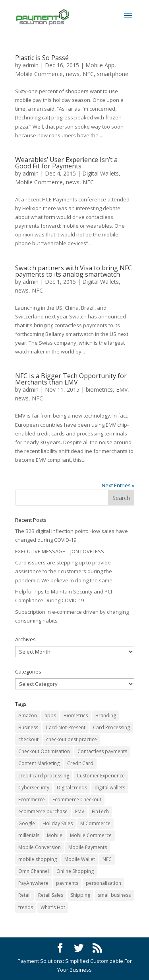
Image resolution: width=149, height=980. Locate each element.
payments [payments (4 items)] (67, 883)
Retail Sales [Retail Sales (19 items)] (51, 895)
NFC (88, 74)
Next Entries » (118, 485)
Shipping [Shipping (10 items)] (80, 895)
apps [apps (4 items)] (50, 715)
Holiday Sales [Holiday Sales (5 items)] (58, 823)
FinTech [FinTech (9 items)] (100, 811)
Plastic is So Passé (42, 58)
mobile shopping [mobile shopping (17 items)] (38, 859)
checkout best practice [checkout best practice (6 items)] (72, 739)
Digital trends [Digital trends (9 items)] (72, 788)
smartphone (113, 74)
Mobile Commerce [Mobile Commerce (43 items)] (91, 835)
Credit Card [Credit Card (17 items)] (80, 763)
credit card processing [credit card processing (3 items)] (44, 776)
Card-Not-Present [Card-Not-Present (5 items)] (66, 727)
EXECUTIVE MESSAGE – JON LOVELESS (60, 551)
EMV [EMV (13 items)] (80, 811)
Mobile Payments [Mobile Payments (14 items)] (88, 847)
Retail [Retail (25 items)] (24, 895)
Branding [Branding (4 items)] (106, 715)
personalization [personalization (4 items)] (104, 883)
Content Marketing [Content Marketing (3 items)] (39, 763)
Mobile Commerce (39, 74)
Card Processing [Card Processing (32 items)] (111, 727)
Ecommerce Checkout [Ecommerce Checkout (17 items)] (77, 799)
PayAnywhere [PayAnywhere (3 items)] (33, 883)
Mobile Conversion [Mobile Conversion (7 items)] (40, 847)
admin (31, 65)
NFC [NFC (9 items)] (107, 859)
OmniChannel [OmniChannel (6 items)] (34, 871)
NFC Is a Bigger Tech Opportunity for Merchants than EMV (71, 379)
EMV (122, 389)
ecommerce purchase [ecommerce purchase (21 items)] (43, 811)
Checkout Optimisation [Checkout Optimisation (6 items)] (44, 751)
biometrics (99, 389)
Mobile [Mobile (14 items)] (55, 835)
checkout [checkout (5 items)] (28, 739)
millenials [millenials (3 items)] (29, 835)
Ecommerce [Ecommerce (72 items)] (32, 799)
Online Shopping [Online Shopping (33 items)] (75, 871)
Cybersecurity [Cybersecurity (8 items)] (34, 788)
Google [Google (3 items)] (27, 823)
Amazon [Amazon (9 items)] (28, 715)
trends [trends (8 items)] (26, 907)
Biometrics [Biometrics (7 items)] (76, 715)
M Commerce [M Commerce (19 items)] (95, 823)
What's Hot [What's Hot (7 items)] (53, 907)
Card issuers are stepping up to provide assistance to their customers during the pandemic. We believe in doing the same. (64, 571)
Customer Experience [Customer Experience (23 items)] (101, 776)
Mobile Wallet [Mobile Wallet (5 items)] (80, 859)
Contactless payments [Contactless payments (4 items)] (102, 751)
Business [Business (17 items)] (28, 727)
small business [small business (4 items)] (114, 895)
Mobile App (100, 65)
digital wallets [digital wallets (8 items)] (110, 788)
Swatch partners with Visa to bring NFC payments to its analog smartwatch (74, 271)
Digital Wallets (101, 173)
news (73, 74)
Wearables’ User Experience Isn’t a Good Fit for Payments (66, 163)
